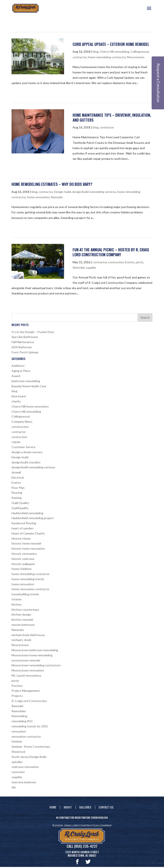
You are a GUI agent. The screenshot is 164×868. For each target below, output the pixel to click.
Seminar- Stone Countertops (31, 746)
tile (14, 787)
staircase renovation (25, 767)
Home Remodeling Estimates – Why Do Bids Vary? (52, 184)
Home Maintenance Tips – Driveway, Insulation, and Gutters (112, 117)
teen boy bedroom (24, 782)
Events (130, 262)
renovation (19, 731)
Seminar (17, 741)
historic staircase (23, 559)
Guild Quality (20, 503)
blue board (19, 396)
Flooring (17, 493)
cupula (16, 442)
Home (53, 807)
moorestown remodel (26, 660)
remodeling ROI (22, 721)
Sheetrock (18, 752)
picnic (140, 262)
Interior (17, 599)
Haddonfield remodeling (27, 513)
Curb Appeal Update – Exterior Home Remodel (111, 44)
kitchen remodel (22, 620)
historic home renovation (28, 548)
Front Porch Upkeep (25, 352)
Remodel (57, 197)
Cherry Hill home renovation (30, 406)
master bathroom (23, 625)
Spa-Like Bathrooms (25, 337)
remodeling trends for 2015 (30, 726)
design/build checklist (26, 462)
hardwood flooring (24, 523)
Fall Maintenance (23, 342)
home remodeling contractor (107, 57)
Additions (18, 366)
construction (20, 427)
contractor (80, 57)
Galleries (85, 807)
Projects (17, 696)
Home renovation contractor (31, 589)
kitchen (17, 604)
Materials (18, 630)
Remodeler (19, 711)
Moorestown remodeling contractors (36, 665)
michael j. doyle (21, 640)
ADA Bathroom (22, 347)
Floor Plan (18, 488)
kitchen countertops (25, 609)
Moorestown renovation (28, 670)
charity (16, 401)
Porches (17, 686)
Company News (22, 422)
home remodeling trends (28, 579)
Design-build (62, 192)
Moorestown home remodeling (32, 655)
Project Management (26, 691)
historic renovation (24, 554)
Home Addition (22, 569)
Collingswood (140, 52)
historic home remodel (26, 543)
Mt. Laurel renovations (26, 675)
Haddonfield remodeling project (33, 518)
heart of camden (22, 528)
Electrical (18, 477)
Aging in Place (21, 371)
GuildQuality (20, 508)
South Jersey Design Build (29, 757)
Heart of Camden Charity (28, 533)
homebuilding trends (25, 594)
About (68, 807)
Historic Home (21, 538)
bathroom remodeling (26, 381)
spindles (17, 762)
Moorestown (136, 57)
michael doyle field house (28, 635)
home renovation (38, 197)
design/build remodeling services (94, 192)
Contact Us (106, 807)
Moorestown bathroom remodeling (35, 650)
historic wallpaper (23, 564)
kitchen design (21, 614)
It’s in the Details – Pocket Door (33, 332)
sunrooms (18, 772)
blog (96, 52)
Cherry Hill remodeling (114, 52)
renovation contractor (26, 736)
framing (17, 498)
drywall (16, 472)
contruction (116, 262)
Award (16, 376)
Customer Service (23, 447)
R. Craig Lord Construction (29, 701)
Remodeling (19, 716)
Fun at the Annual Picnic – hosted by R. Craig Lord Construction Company (111, 252)
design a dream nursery (27, 452)
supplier (91, 267)
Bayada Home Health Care (29, 386)
